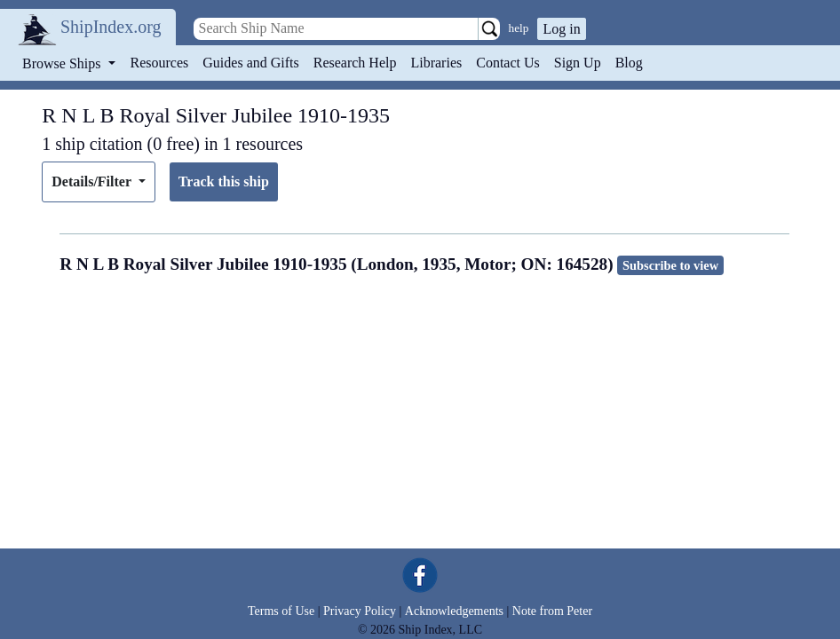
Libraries (436, 63)
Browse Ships (63, 63)
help (519, 28)
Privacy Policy (360, 611)
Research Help (355, 63)
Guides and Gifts (250, 63)
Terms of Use (281, 611)
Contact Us (508, 63)
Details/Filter (93, 181)
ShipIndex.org (111, 27)
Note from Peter (552, 611)
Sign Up (578, 63)
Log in (561, 29)
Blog (629, 63)
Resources (160, 63)
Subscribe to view (670, 265)
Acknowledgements (454, 611)
